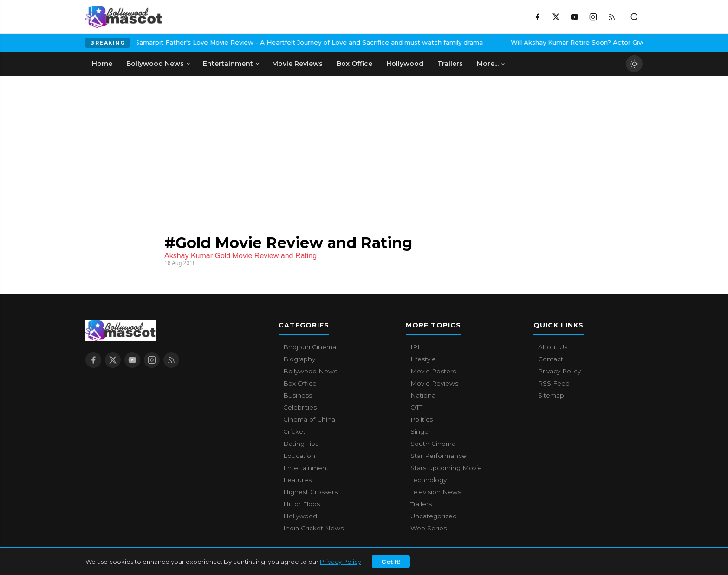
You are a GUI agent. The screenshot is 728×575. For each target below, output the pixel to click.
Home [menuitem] (102, 64)
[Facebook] (537, 17)
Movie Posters (433, 371)
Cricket (294, 431)
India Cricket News (313, 528)
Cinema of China (309, 419)
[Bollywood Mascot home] (124, 17)
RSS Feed (554, 383)
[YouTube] (574, 17)
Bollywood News (310, 371)
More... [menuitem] (491, 64)
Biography (299, 359)
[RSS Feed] (611, 17)
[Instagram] (593, 17)
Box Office (300, 383)
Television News (436, 492)
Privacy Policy (341, 564)
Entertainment (306, 468)
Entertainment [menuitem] (231, 64)
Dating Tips (301, 444)
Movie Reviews (434, 383)
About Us (553, 347)
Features (297, 480)
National (424, 395)
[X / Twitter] (556, 17)
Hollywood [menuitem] (405, 64)
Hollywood (300, 516)
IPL (416, 347)
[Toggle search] (634, 17)
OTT (416, 407)
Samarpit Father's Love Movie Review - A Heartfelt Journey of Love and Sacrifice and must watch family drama (239, 42)
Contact (551, 359)
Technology (429, 480)
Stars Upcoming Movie (446, 468)
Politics (422, 419)
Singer (421, 431)
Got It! (391, 564)
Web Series (429, 528)
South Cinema (433, 444)
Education (299, 456)
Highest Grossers (310, 492)
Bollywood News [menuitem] (159, 64)
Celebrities (300, 407)
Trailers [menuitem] (450, 64)
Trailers (421, 504)
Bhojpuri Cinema (310, 347)
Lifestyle (423, 359)
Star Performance (438, 456)
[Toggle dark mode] (634, 64)
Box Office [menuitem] (354, 64)
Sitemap (551, 395)
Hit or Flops (302, 504)
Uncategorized (434, 516)
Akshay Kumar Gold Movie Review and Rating (240, 256)
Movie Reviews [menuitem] (297, 64)
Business (298, 395)
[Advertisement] (155, 145)
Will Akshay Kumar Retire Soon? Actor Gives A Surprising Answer (543, 42)
